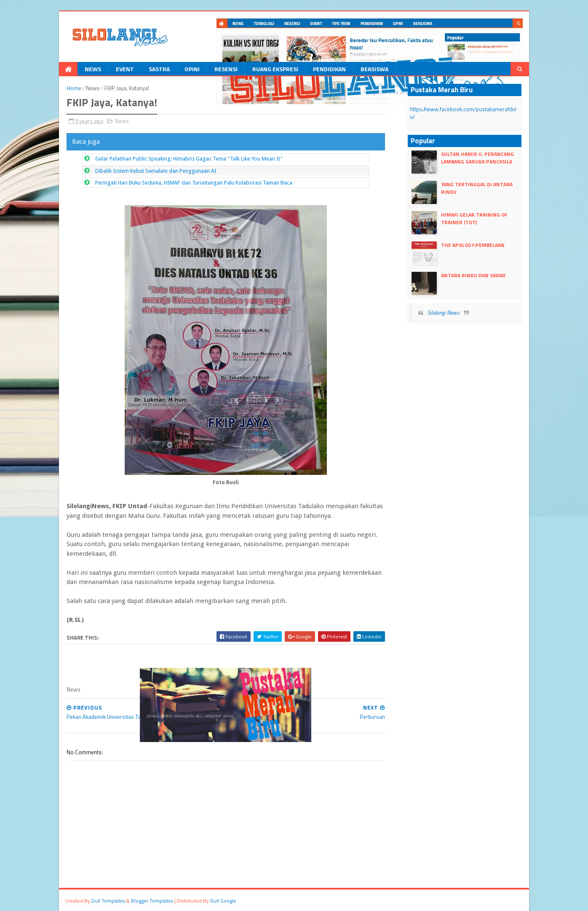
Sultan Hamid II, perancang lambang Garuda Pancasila (477, 158)
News (93, 69)
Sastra (159, 69)
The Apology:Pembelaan (473, 245)
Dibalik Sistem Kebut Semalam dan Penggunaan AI (156, 171)
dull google (223, 901)
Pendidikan (329, 69)
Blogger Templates (152, 901)
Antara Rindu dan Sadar (473, 275)
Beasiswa (374, 69)
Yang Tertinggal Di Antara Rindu (477, 188)
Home (74, 88)
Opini (192, 69)
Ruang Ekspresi (275, 69)
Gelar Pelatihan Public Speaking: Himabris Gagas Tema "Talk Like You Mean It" (189, 159)
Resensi (226, 69)
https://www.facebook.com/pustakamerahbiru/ (463, 113)
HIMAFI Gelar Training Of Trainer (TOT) (474, 218)
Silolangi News (444, 313)
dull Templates (108, 901)
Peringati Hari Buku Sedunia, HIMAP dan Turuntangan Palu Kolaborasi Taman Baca (194, 183)
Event (125, 69)
